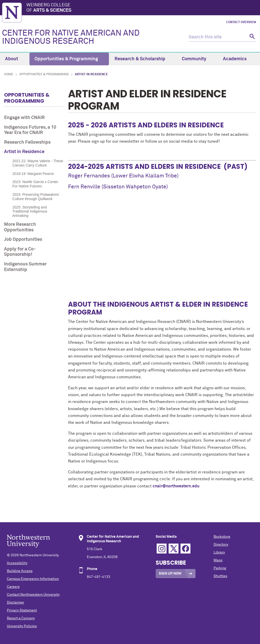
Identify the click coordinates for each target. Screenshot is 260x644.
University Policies (22, 626)
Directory (221, 545)
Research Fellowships (27, 142)
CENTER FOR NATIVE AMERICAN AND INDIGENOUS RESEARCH (71, 37)
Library (219, 552)
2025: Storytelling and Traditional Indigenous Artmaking (30, 212)
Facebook (185, 549)
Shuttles (220, 576)
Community (197, 59)
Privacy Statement (22, 610)
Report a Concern (21, 618)
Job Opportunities (23, 239)
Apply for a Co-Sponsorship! (20, 252)
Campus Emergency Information (33, 579)
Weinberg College (142, 8)
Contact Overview (241, 22)
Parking (220, 568)
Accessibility (17, 563)
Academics (238, 59)
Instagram (162, 549)
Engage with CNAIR (24, 118)
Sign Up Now (170, 574)
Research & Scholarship (143, 59)
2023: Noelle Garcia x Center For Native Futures (35, 184)
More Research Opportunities (20, 227)
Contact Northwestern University (33, 595)
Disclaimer (15, 603)
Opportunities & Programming (69, 59)
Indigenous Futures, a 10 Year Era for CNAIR (30, 130)
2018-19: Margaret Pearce (33, 174)
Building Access (20, 571)
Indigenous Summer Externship (25, 267)
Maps (218, 560)
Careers (13, 587)
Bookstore (222, 537)
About (14, 59)
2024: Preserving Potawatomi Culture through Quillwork (36, 197)
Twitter (174, 549)
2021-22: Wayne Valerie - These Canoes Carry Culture (38, 163)
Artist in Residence (24, 152)
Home (9, 74)
